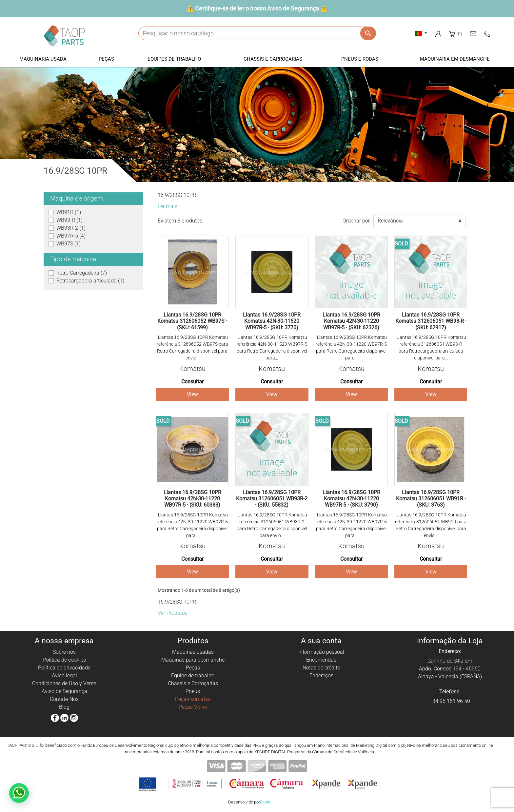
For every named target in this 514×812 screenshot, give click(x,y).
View (192, 394)
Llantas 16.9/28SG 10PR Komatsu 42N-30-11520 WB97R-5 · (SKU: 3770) (272, 321)
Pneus (193, 691)
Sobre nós (64, 652)
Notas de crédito (321, 668)
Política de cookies (64, 660)
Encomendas (321, 660)
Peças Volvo (193, 707)
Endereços (321, 676)
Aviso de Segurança (293, 8)
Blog (64, 707)
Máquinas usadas (193, 652)
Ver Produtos (173, 613)
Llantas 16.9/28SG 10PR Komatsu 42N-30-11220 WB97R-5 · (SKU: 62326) (351, 321)
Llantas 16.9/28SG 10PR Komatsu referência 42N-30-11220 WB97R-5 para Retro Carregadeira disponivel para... (351, 348)
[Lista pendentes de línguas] (421, 33)
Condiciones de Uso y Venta (64, 683)
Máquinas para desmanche (193, 660)
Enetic (266, 802)
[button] (43, 59)
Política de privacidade (64, 668)
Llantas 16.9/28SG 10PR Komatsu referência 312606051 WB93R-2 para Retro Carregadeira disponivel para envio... (272, 525)
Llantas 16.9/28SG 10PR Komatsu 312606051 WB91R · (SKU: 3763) (431, 499)
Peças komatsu (193, 699)
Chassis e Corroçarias (193, 683)
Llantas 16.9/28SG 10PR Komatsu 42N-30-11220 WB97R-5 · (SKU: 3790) (351, 499)
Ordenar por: (357, 221)
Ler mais (168, 206)
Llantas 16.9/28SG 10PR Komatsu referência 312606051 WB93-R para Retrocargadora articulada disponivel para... (431, 348)
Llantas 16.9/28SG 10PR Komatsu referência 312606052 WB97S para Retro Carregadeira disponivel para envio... (192, 348)
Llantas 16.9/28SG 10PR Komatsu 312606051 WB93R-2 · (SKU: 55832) (272, 499)
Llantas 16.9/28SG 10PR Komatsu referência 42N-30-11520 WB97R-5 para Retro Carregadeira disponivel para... (272, 348)
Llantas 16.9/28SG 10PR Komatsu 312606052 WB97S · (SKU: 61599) (192, 321)
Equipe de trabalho (193, 676)
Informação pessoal (321, 652)
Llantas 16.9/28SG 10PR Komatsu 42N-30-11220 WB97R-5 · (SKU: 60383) (192, 499)
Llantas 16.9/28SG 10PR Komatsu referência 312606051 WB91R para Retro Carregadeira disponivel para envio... (431, 525)
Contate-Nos (64, 699)
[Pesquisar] (257, 33)
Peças (193, 668)
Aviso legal (64, 676)
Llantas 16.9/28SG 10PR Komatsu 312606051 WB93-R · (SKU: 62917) (431, 321)
